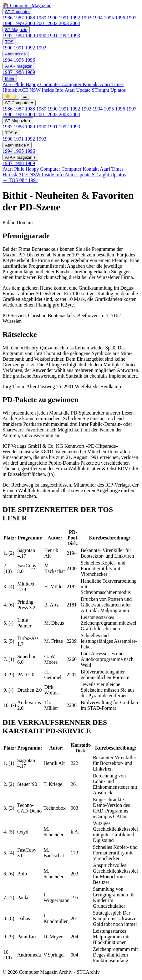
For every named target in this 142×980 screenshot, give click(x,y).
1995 (109, 18)
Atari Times (112, 84)
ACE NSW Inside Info (41, 90)
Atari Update (78, 90)
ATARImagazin (19, 66)
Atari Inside (15, 54)
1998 (8, 23)
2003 (64, 23)
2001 (42, 23)
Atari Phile (14, 84)
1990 (53, 18)
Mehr (10, 78)
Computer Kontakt (81, 84)
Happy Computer (44, 84)
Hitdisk (10, 90)
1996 (121, 18)
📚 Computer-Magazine (27, 5)
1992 (76, 18)
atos (122, 90)
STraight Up (105, 90)
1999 (19, 23)
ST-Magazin (16, 30)
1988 (31, 18)
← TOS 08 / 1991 (20, 180)
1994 (98, 18)
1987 (19, 18)
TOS (9, 42)
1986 (8, 18)
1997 (131, 18)
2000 (31, 23)
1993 (87, 18)
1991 (64, 18)
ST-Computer (17, 12)
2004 (75, 23)
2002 (53, 23)
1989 (42, 18)
